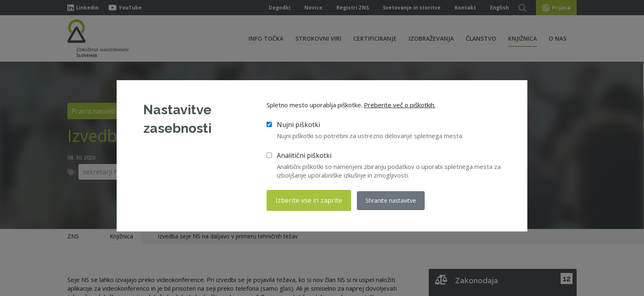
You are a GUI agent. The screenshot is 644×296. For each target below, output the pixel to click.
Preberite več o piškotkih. (400, 105)
